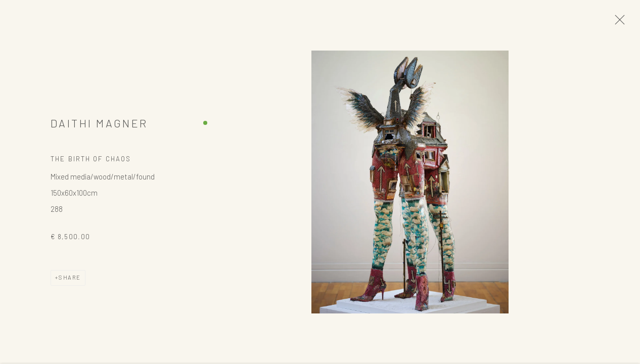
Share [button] (70, 279)
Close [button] (618, 23)
